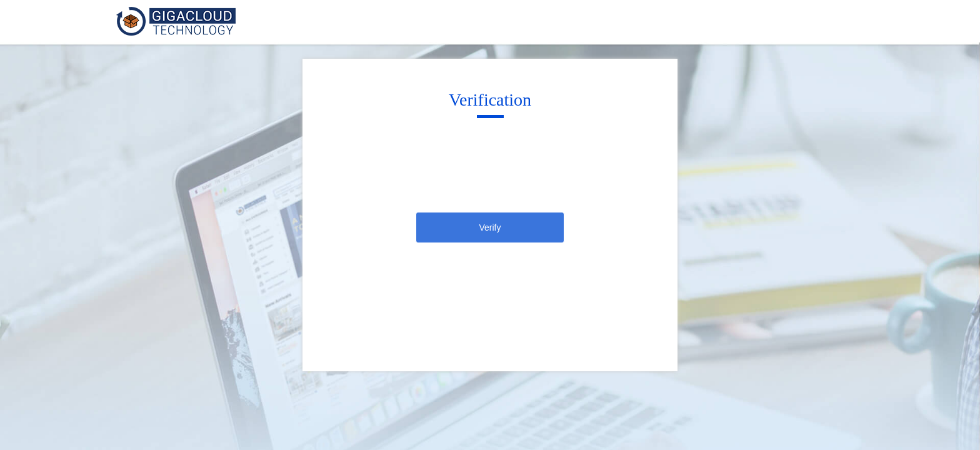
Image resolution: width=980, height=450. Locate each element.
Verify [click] (490, 227)
